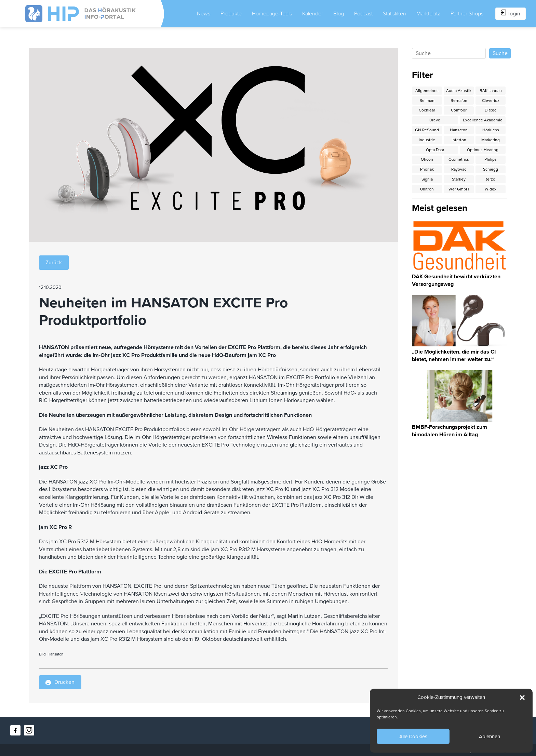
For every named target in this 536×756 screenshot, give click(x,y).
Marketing (491, 140)
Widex (491, 189)
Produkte (231, 14)
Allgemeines (427, 91)
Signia (427, 179)
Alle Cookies (413, 737)
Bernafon (459, 101)
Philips (491, 159)
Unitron (427, 189)
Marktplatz (428, 14)
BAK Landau (491, 91)
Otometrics (459, 159)
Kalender (313, 14)
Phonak (427, 169)
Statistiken (394, 14)
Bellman (427, 101)
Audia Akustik (459, 91)
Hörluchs (491, 130)
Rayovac (459, 169)
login (511, 13)
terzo (491, 179)
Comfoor (459, 110)
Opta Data (435, 150)
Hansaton (459, 130)
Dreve (435, 120)
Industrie (427, 140)
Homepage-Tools (272, 14)
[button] (522, 698)
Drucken (60, 682)
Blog (339, 14)
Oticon (427, 159)
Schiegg (491, 169)
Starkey (459, 179)
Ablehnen (490, 737)
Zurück (54, 263)
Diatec (491, 110)
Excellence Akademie (483, 120)
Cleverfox (491, 101)
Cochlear (427, 110)
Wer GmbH (459, 189)
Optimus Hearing (483, 150)
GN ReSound (427, 130)
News (204, 14)
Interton (459, 140)
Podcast (363, 14)
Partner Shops (467, 14)
